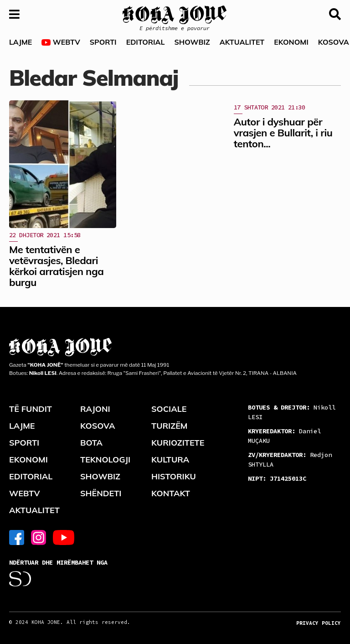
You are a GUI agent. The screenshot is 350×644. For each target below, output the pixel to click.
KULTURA (170, 460)
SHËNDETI (101, 493)
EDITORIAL (146, 42)
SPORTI (103, 42)
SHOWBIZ (192, 42)
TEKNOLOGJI (105, 460)
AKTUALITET (242, 42)
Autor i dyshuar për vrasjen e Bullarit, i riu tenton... (283, 133)
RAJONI (95, 409)
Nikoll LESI (292, 412)
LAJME (21, 42)
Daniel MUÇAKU (284, 436)
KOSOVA (98, 426)
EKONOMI (291, 42)
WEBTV (61, 42)
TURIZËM (170, 426)
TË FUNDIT (31, 409)
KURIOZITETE (178, 443)
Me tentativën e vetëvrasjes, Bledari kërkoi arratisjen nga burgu (56, 266)
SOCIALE (169, 409)
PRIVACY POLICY (319, 623)
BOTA (91, 443)
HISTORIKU (174, 476)
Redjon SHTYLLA (290, 460)
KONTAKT (171, 493)
